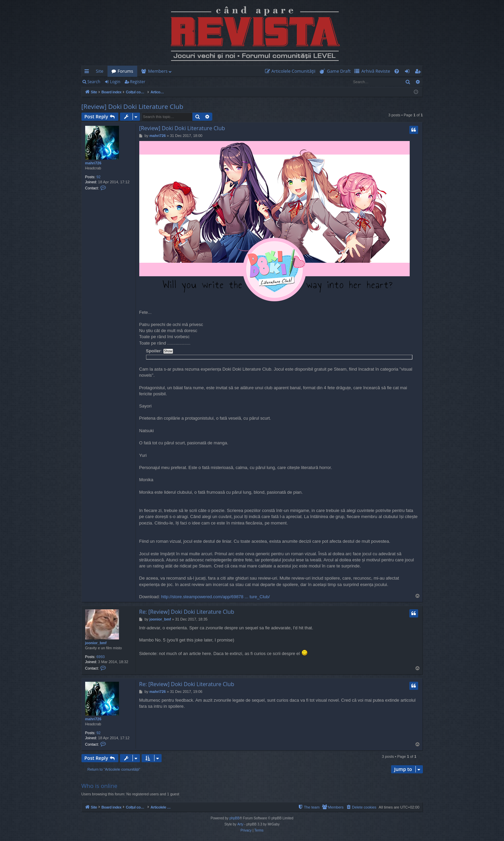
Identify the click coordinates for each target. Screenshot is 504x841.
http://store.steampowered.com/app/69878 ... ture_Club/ (216, 597)
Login (115, 82)
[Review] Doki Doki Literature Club (133, 107)
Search (94, 82)
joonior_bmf (96, 643)
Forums (125, 71)
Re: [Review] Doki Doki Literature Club (187, 612)
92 (98, 177)
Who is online (100, 786)
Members (158, 71)
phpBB (235, 818)
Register (138, 82)
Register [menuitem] (419, 72)
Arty (240, 824)
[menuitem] (292, 71)
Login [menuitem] (409, 72)
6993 (100, 657)
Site (100, 71)
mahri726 (93, 163)
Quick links (88, 72)
